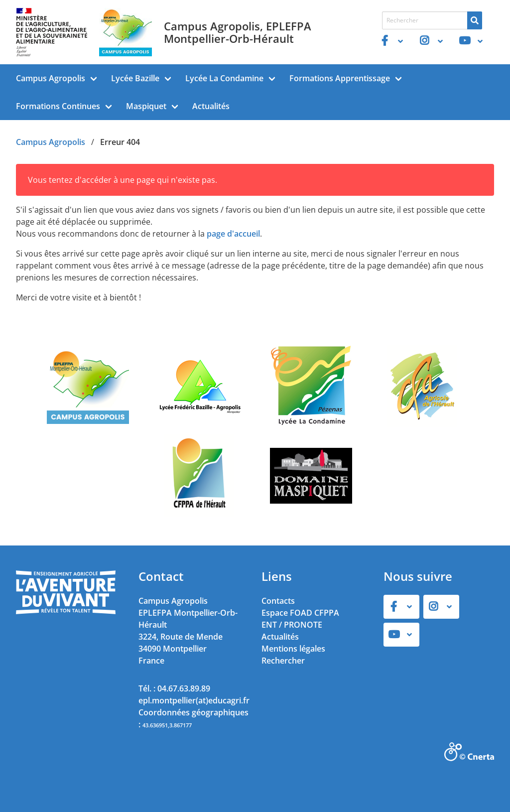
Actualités (211, 106)
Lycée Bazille (135, 78)
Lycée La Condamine (224, 78)
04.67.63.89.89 (184, 688)
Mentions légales (293, 649)
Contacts (278, 601)
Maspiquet (146, 106)
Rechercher (283, 661)
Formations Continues (58, 106)
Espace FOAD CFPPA (300, 613)
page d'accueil (233, 234)
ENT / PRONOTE (292, 625)
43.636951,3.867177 (167, 725)
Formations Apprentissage (340, 78)
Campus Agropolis (51, 78)
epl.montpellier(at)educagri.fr (194, 700)
